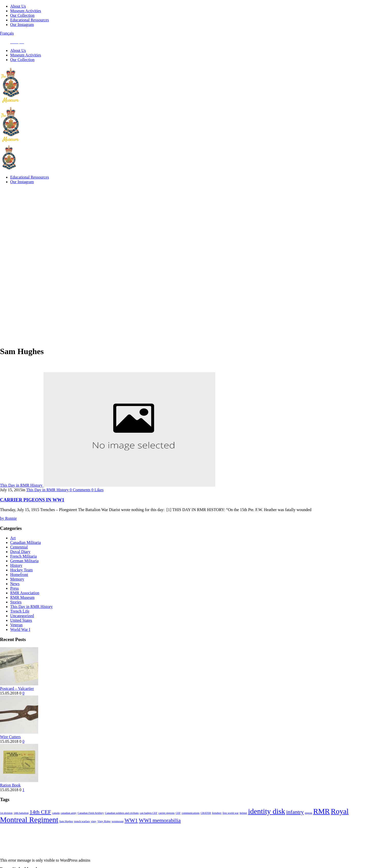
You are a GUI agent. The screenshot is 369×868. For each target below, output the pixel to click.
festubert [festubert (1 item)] (217, 822)
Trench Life (20, 621)
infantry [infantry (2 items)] (295, 821)
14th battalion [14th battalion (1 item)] (21, 822)
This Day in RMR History (31, 616)
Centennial (19, 556)
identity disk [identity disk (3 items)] (267, 821)
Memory (17, 589)
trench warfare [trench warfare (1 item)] (82, 831)
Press (15, 598)
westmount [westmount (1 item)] (118, 831)
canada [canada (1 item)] (56, 822)
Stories (16, 611)
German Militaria (24, 570)
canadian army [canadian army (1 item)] (68, 822)
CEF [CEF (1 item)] (178, 822)
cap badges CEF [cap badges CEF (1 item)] (148, 822)
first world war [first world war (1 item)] (230, 822)
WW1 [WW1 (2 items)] (131, 830)
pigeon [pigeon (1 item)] (309, 822)
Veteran (16, 634)
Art (13, 547)
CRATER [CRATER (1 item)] (206, 822)
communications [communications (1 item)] (191, 822)
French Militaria (23, 566)
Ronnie (8, 528)
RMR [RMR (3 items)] (322, 821)
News (15, 593)
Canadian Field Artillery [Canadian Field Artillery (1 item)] (91, 822)
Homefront (19, 584)
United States (21, 630)
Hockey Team (22, 579)
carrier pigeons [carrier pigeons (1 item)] (167, 822)
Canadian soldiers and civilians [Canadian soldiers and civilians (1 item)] (122, 822)
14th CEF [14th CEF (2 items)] (40, 821)
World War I (20, 639)
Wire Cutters (10, 746)
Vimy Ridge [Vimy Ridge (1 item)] (104, 831)
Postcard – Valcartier (17, 698)
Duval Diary (20, 561)
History (16, 575)
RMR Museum (22, 607)
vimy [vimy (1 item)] (94, 831)
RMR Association (25, 602)
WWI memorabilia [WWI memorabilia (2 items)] (160, 830)
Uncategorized (22, 625)
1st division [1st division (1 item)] (6, 822)
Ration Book (10, 795)
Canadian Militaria (25, 552)
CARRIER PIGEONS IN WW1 (32, 509)
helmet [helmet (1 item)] (243, 822)
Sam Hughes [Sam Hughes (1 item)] (66, 831)
